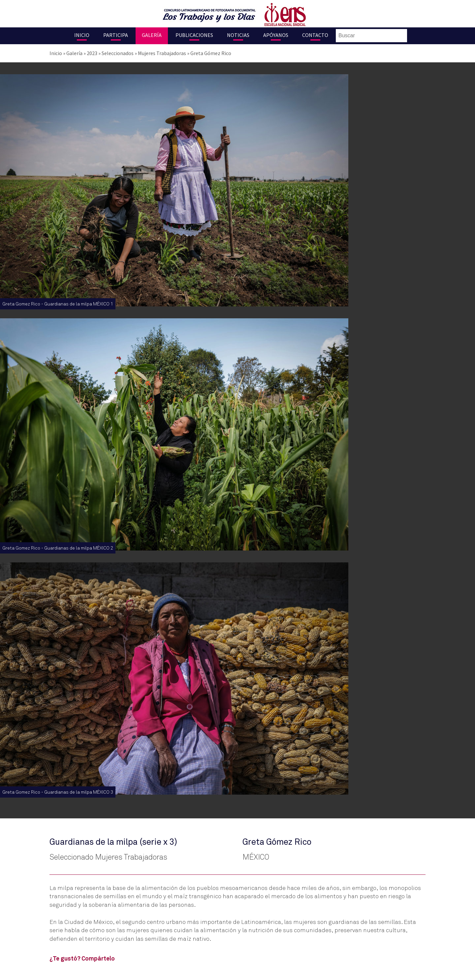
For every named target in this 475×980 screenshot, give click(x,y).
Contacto (315, 35)
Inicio (82, 35)
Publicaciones (194, 35)
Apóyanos (276, 35)
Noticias (238, 35)
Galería (152, 35)
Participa (116, 35)
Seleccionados (118, 53)
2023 (92, 53)
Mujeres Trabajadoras (162, 53)
